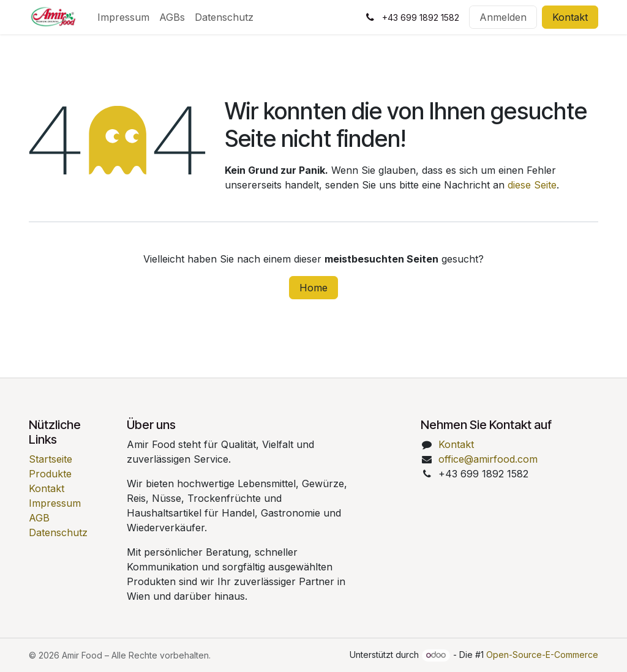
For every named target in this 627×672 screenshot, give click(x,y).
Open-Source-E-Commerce (542, 655)
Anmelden (503, 17)
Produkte (50, 474)
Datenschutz (58, 532)
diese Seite (532, 185)
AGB (39, 518)
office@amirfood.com (488, 459)
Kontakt (570, 17)
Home (313, 288)
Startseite (51, 459)
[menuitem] (123, 17)
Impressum (55, 503)
